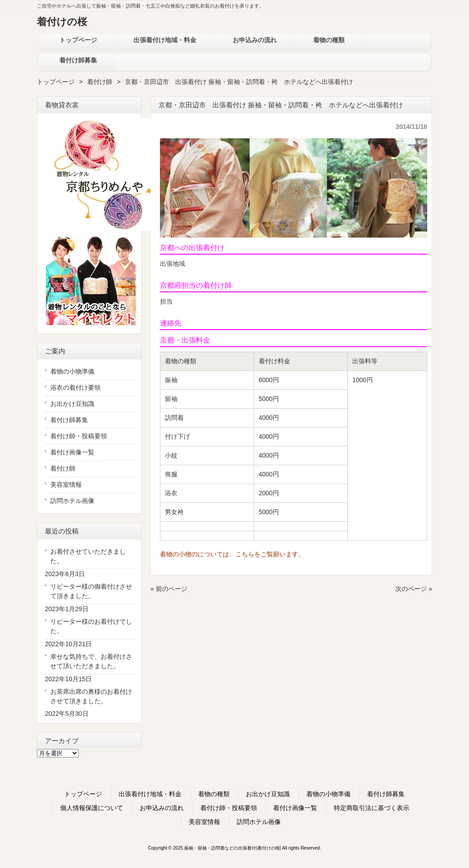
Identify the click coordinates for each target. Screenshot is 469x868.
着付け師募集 (69, 420)
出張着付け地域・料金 (150, 794)
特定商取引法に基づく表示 (372, 808)
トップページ (56, 82)
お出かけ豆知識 (72, 404)
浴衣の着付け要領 (75, 388)
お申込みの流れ (162, 808)
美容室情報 (66, 485)
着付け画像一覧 (72, 452)
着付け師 (100, 82)
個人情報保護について (92, 808)
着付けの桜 (62, 22)
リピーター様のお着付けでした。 (91, 626)
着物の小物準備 (72, 371)
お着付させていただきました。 (88, 556)
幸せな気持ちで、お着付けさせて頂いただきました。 (91, 661)
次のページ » (414, 589)
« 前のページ (169, 589)
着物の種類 (214, 794)
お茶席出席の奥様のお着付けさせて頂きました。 (91, 696)
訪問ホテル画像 (72, 501)
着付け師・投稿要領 (79, 436)
